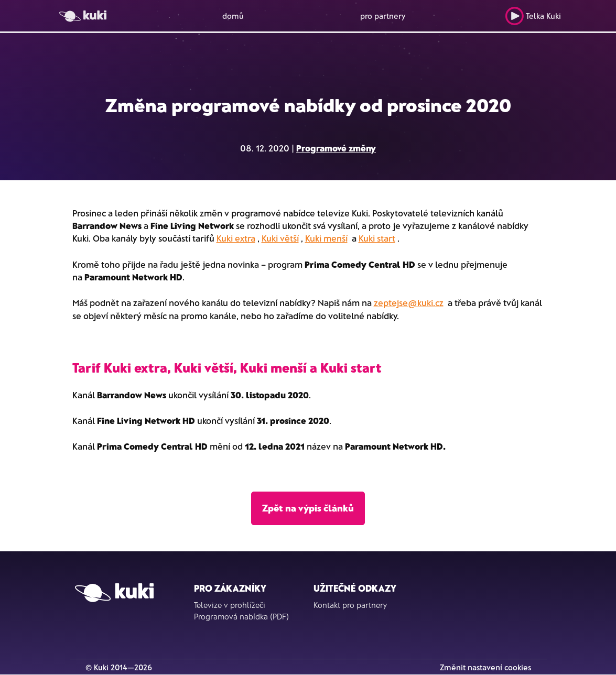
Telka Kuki (533, 16)
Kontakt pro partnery (350, 605)
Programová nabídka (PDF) (241, 616)
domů (233, 16)
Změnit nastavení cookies (485, 667)
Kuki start (377, 238)
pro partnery (383, 16)
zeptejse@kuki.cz (409, 302)
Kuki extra (236, 238)
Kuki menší (326, 238)
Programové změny (336, 148)
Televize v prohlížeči (230, 605)
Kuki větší (280, 238)
